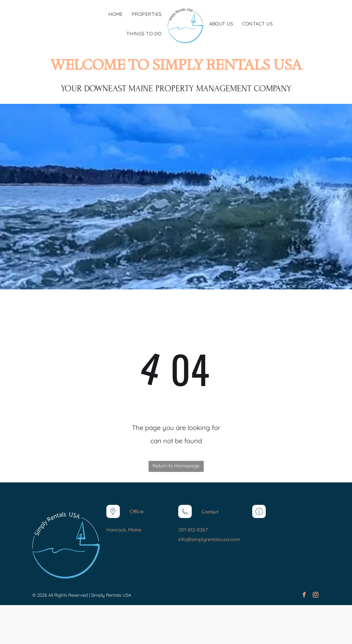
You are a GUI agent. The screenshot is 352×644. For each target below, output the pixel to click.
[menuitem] (116, 14)
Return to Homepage (176, 466)
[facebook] (304, 596)
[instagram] (315, 596)
